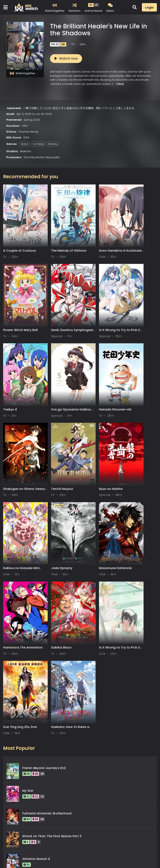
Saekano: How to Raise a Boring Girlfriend (139, 509)
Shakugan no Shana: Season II (58, 375)
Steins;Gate (31, 662)
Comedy (38, 144)
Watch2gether (22, 73)
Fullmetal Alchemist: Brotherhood (47, 594)
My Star (28, 571)
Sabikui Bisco (13, 507)
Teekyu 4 (89, 306)
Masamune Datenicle (98, 440)
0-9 (28, 836)
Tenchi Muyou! (93, 373)
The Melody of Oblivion (60, 238)
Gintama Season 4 (36, 639)
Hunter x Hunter (34, 730)
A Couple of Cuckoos (20, 238)
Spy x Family (31, 685)
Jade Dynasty (53, 440)
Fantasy (53, 144)
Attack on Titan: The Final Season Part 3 (52, 617)
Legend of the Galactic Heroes (45, 753)
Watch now (66, 58)
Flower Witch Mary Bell (138, 238)
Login (149, 8)
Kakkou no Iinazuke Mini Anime (18, 442)
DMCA (41, 854)
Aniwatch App (85, 854)
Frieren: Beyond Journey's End (44, 549)
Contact (60, 854)
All (8, 836)
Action (25, 144)
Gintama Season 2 (36, 708)
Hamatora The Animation (132, 442)
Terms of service (16, 854)
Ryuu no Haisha (133, 373)
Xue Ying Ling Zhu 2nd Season (98, 509)
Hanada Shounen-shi (19, 373)
